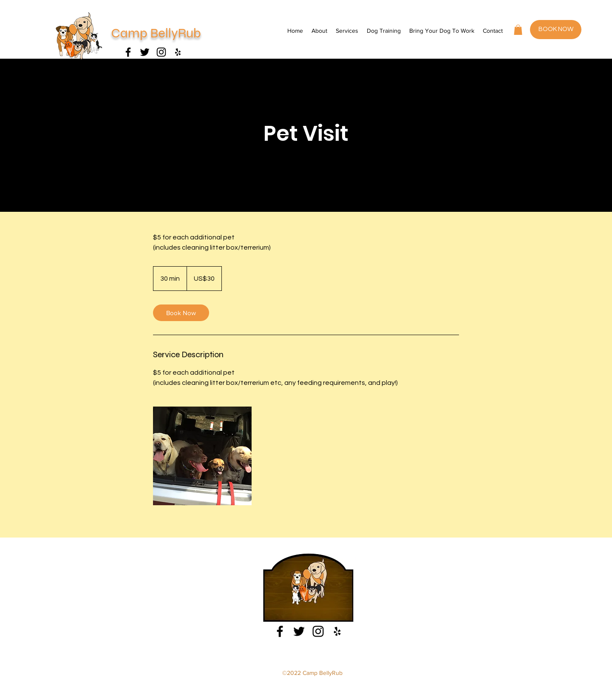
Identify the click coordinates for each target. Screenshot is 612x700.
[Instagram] (161, 52)
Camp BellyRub (156, 33)
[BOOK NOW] (556, 30)
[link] (181, 313)
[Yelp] (178, 52)
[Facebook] (128, 52)
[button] (518, 30)
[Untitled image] (202, 456)
